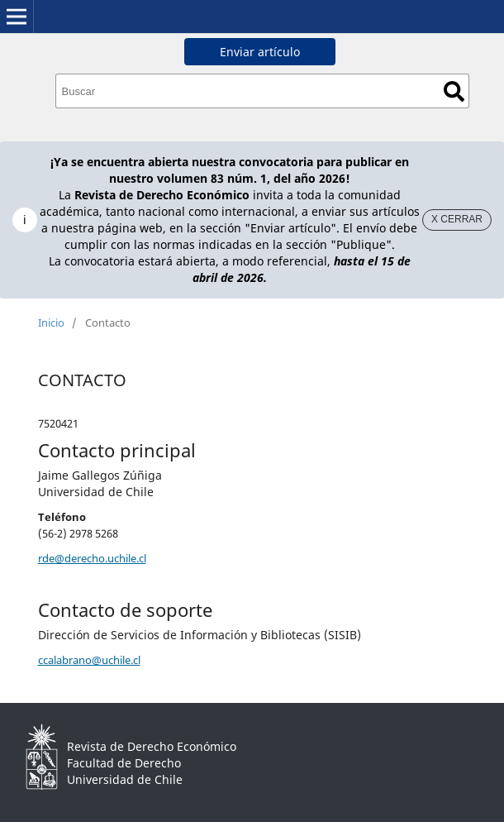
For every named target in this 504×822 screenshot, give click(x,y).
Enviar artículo (260, 52)
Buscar (454, 91)
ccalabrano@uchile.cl (89, 660)
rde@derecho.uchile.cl (92, 558)
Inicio (51, 323)
